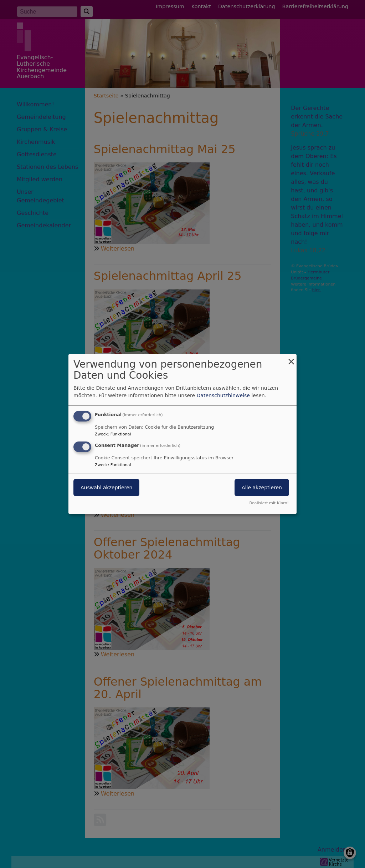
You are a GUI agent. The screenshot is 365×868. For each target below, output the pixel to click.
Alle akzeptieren (262, 488)
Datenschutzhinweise (223, 395)
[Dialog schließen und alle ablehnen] (291, 359)
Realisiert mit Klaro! (269, 503)
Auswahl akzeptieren (106, 488)
